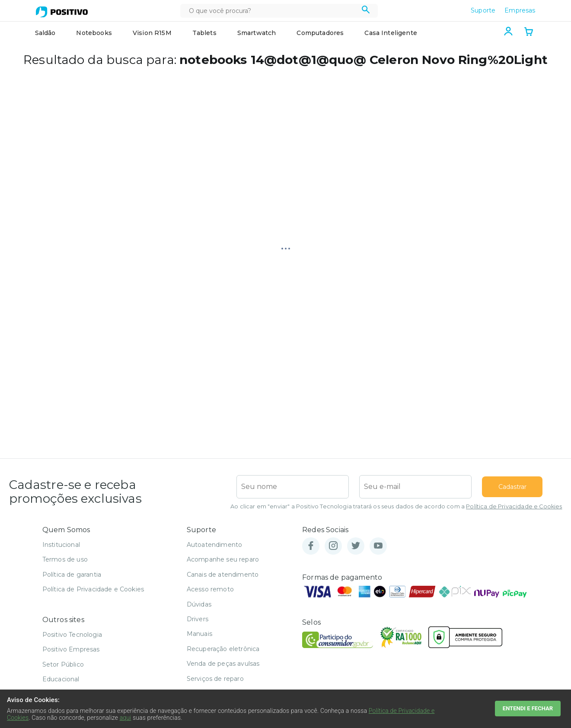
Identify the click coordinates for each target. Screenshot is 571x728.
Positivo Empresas (71, 649)
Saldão (45, 33)
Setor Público (63, 664)
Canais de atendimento (223, 575)
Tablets (204, 33)
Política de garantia (72, 575)
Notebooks (94, 33)
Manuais (199, 634)
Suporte (483, 10)
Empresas (520, 10)
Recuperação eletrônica (223, 649)
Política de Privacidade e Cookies (514, 506)
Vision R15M (152, 33)
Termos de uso (65, 559)
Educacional (61, 679)
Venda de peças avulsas (223, 664)
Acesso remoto (210, 589)
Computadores (320, 33)
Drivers (198, 619)
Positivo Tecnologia (72, 635)
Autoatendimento (214, 545)
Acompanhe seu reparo (223, 559)
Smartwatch (257, 33)
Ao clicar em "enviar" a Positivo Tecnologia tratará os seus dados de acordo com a (396, 506)
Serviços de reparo (215, 679)
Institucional (61, 545)
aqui (126, 718)
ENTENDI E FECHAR (528, 708)
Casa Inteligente (391, 33)
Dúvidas (199, 604)
